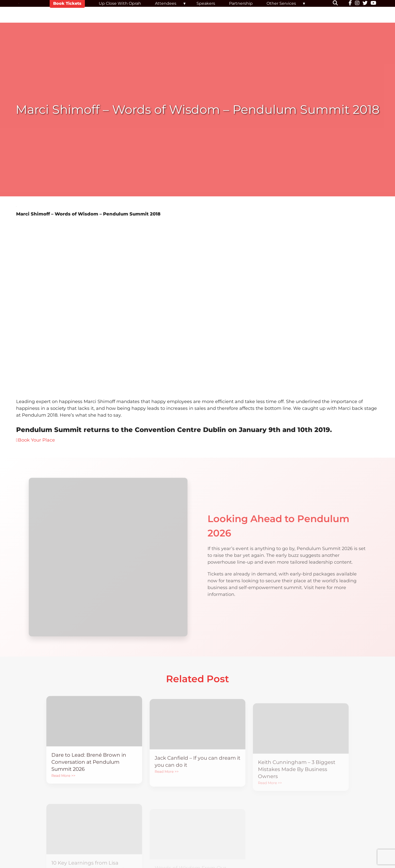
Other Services (281, 3)
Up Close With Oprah (120, 3)
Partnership (241, 3)
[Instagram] (357, 4)
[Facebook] (350, 4)
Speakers (206, 3)
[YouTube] (373, 4)
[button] (338, 4)
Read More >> (63, 785)
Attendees (166, 3)
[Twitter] (365, 4)
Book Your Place (36, 440)
